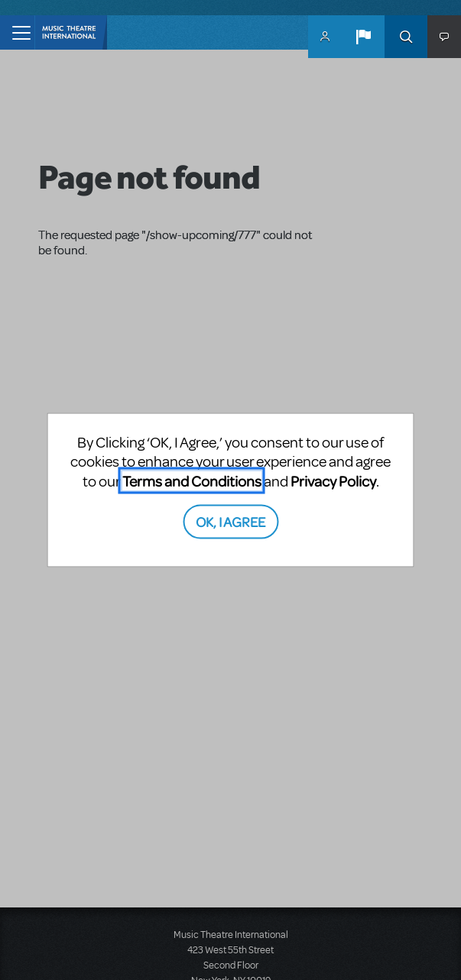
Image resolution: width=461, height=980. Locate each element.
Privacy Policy (333, 480)
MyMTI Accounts (325, 37)
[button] (363, 37)
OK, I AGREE (230, 521)
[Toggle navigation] (17, 32)
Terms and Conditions (192, 480)
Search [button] (406, 37)
